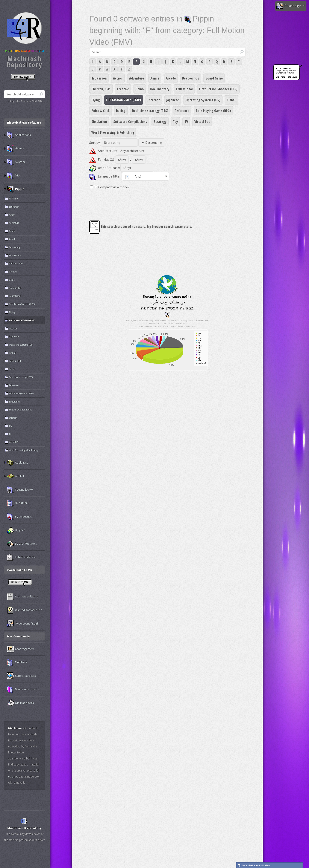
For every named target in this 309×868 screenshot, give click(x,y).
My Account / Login (23, 624)
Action (118, 78)
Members (17, 662)
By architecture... (22, 544)
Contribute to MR (20, 570)
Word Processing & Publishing (113, 132)
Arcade (171, 78)
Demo (140, 89)
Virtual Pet (202, 122)
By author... (18, 503)
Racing (121, 111)
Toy (175, 122)
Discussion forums (23, 689)
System (16, 162)
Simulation (99, 122)
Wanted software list (24, 610)
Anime (155, 78)
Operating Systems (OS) (203, 100)
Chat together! (20, 649)
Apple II (16, 476)
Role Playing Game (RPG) (213, 111)
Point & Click (101, 111)
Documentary (160, 89)
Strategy (160, 122)
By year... (17, 530)
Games (16, 148)
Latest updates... (22, 557)
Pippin (16, 189)
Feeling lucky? (20, 490)
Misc (14, 176)
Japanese (173, 100)
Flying (96, 100)
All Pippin (14, 199)
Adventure (137, 78)
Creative (123, 89)
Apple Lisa (18, 463)
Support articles (21, 676)
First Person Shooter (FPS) (218, 89)
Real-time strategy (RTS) (150, 111)
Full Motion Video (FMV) (124, 100)
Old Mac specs (20, 703)
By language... (20, 517)
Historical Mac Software (24, 122)
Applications (19, 135)
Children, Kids (101, 89)
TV (186, 122)
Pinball (232, 100)
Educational (184, 89)
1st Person (99, 78)
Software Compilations (130, 122)
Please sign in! (291, 6)
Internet (154, 100)
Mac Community (18, 636)
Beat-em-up (191, 78)
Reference (182, 111)
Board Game (214, 78)
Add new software (23, 597)
